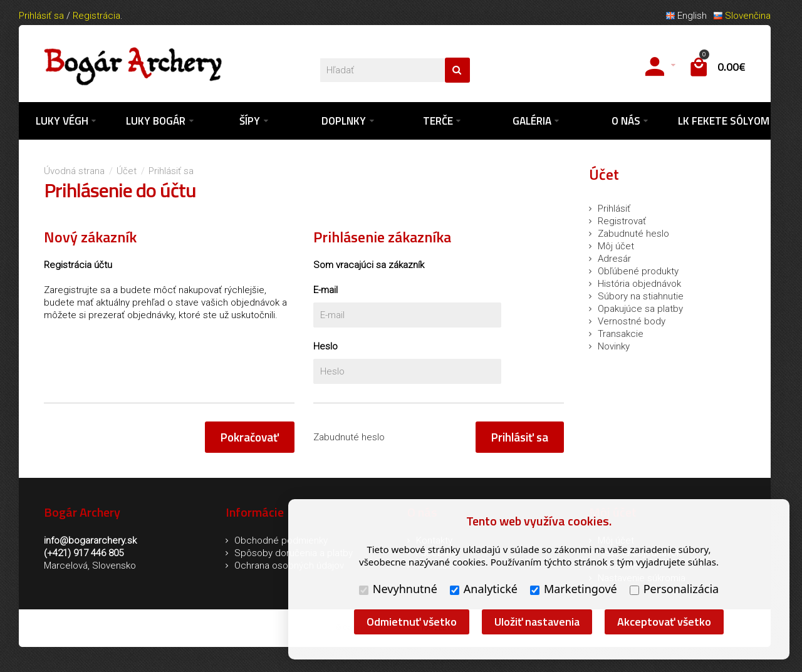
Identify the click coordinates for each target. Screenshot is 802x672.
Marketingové (574, 589)
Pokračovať (250, 437)
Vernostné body (632, 321)
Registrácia (96, 16)
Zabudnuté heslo (349, 437)
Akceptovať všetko (664, 622)
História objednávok (639, 284)
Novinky (614, 346)
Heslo (325, 346)
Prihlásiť (614, 209)
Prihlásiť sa (41, 16)
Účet (127, 171)
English (686, 16)
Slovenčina (742, 16)
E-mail (325, 290)
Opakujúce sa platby (640, 309)
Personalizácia (674, 589)
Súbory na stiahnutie (641, 296)
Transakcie (621, 334)
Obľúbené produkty (638, 271)
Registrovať (622, 221)
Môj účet (616, 246)
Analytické (484, 589)
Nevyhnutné (398, 589)
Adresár (614, 259)
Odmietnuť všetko (412, 622)
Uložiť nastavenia (537, 622)
